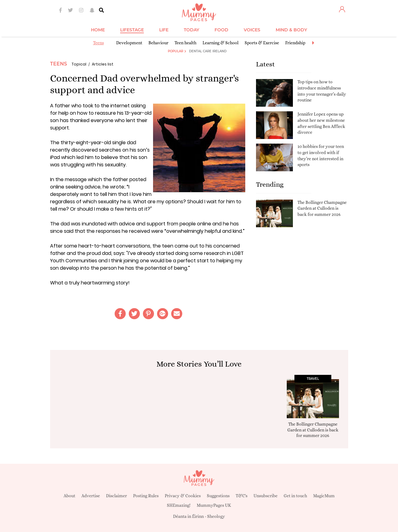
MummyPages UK (214, 505)
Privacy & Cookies (183, 496)
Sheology (216, 516)
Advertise (91, 496)
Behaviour (158, 43)
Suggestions (218, 496)
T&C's (242, 496)
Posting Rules (146, 496)
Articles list (103, 64)
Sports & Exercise (262, 43)
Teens (99, 43)
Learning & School (221, 43)
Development (129, 43)
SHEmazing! (179, 505)
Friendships (296, 43)
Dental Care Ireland (208, 51)
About (69, 496)
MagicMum (324, 496)
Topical (79, 64)
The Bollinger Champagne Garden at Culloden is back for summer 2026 (322, 208)
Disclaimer (116, 496)
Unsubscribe (266, 496)
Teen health (185, 43)
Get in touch (295, 496)
